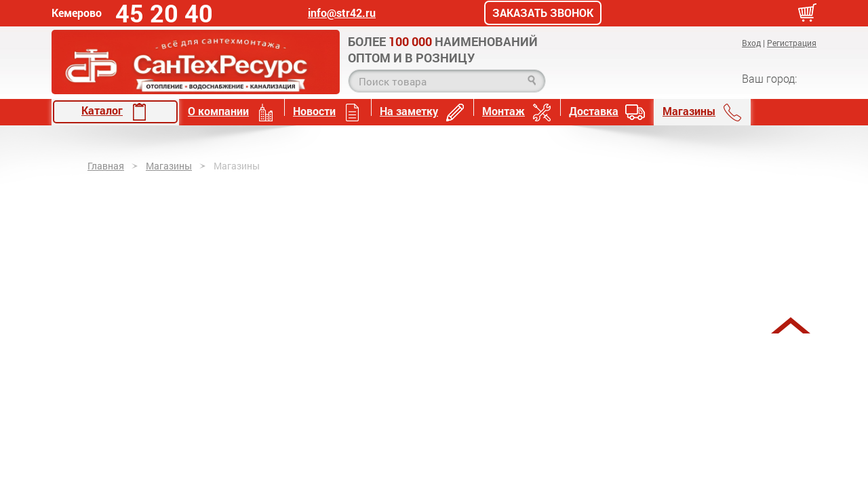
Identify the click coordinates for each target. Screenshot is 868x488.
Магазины (702, 112)
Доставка (607, 112)
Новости (328, 112)
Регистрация (792, 43)
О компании (232, 112)
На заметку (422, 112)
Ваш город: (769, 79)
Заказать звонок (543, 13)
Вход (751, 43)
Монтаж (517, 112)
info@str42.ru (342, 13)
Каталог (115, 111)
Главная (106, 166)
